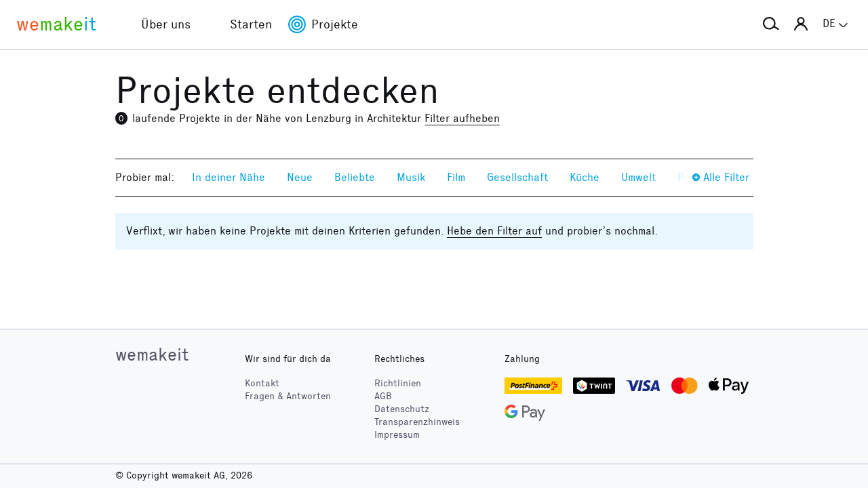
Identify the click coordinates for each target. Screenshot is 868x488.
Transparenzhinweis (417, 422)
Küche (585, 177)
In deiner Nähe (229, 177)
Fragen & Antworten (288, 396)
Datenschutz (402, 409)
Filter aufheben (462, 118)
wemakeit (152, 354)
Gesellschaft (517, 177)
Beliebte (355, 177)
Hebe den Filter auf (494, 231)
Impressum (397, 435)
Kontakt (262, 383)
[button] (771, 24)
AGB (383, 396)
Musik (411, 177)
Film (456, 177)
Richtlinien (398, 383)
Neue (300, 177)
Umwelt (638, 177)
